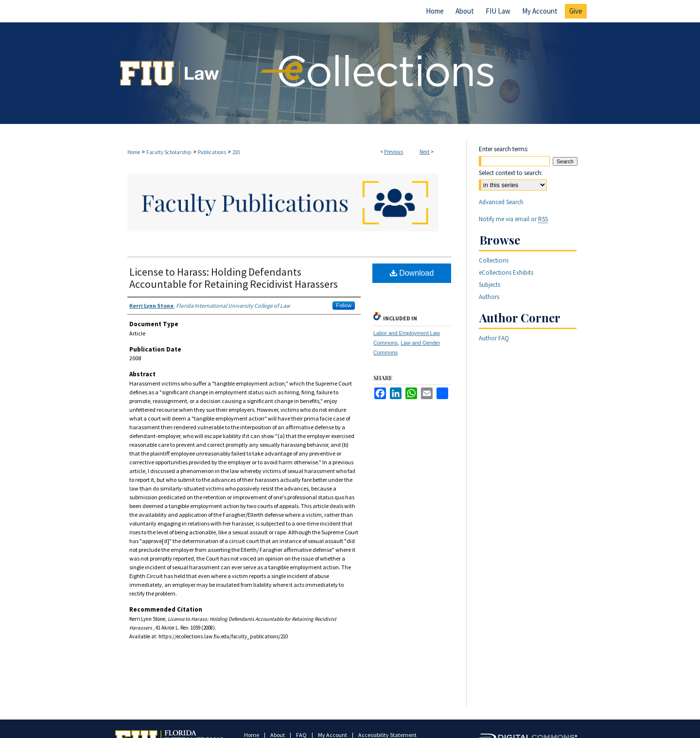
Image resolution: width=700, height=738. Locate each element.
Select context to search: (511, 173)
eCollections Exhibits (506, 272)
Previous (394, 152)
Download (412, 273)
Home (134, 152)
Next (425, 152)
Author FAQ (494, 338)
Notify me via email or (513, 219)
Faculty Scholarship (169, 152)
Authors (489, 297)
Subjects (490, 285)
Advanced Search (501, 202)
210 (236, 152)
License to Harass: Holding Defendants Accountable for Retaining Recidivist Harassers (234, 278)
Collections (494, 260)
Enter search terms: (504, 149)
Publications (212, 152)
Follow (344, 305)
